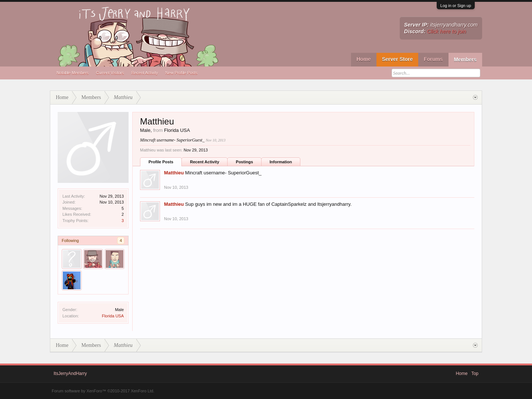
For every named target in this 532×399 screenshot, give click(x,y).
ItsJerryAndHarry (70, 374)
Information (281, 162)
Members (465, 59)
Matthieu (174, 173)
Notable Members (73, 73)
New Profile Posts (182, 73)
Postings (244, 162)
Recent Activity (144, 73)
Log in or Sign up (456, 6)
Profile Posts (161, 162)
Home (364, 59)
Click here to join (447, 31)
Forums (433, 59)
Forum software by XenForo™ (103, 391)
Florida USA (113, 316)
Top (475, 374)
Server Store (397, 59)
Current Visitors (110, 73)
